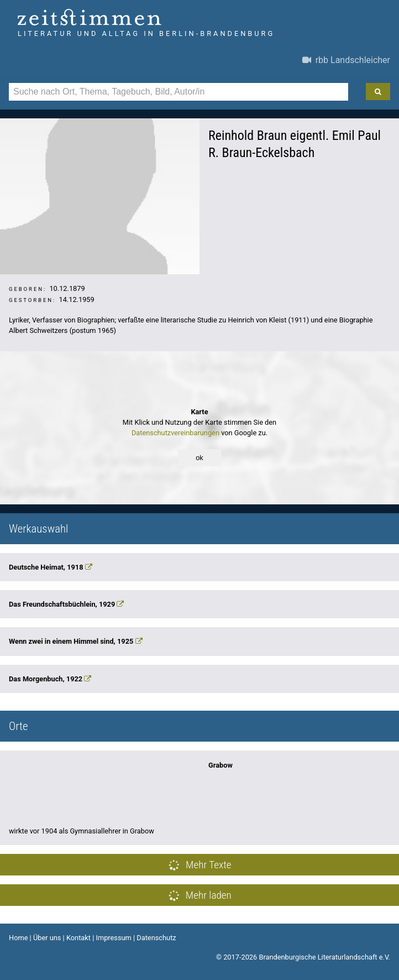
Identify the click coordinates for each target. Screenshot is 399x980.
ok (200, 458)
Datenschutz (156, 938)
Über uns (47, 938)
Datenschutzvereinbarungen (175, 433)
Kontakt (78, 938)
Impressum (113, 938)
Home (18, 938)
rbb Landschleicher (346, 60)
